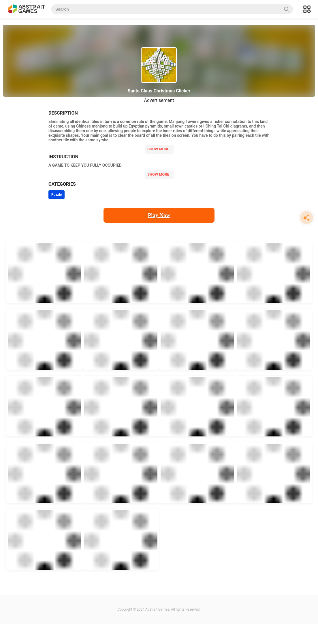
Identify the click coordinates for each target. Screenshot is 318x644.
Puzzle (57, 195)
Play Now (159, 215)
